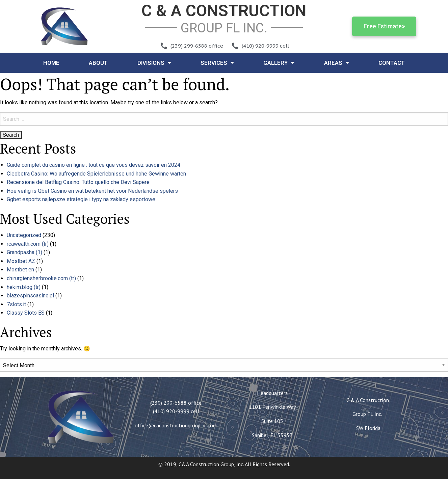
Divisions (154, 63)
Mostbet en (20, 270)
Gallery (279, 63)
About (98, 63)
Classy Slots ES (26, 313)
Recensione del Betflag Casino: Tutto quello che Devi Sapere (78, 182)
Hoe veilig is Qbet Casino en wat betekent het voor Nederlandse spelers (92, 191)
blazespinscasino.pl (30, 296)
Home (51, 63)
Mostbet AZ (21, 261)
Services (217, 63)
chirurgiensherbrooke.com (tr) (41, 278)
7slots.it (16, 304)
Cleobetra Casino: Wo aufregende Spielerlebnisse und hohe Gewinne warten (96, 174)
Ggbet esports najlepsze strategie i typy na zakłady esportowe (81, 199)
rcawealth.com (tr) (28, 244)
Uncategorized (24, 235)
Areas (337, 63)
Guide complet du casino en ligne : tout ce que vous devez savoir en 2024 (94, 165)
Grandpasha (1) (24, 252)
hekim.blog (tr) (24, 287)
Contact (392, 63)
